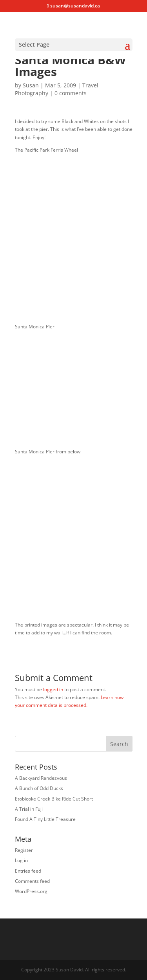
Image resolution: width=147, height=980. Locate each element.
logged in (53, 689)
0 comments (71, 93)
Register (24, 850)
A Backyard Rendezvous (41, 778)
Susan (31, 85)
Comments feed (32, 881)
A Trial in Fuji (29, 809)
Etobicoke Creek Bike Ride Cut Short (54, 799)
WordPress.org (31, 891)
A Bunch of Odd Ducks (39, 788)
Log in (21, 860)
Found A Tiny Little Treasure (45, 819)
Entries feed (28, 871)
